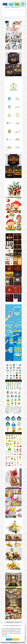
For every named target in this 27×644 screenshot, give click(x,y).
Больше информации (6, 636)
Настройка (16, 639)
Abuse (11, 643)
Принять (9, 639)
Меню (11, 4)
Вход (17, 4)
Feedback (15, 643)
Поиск (5, 4)
